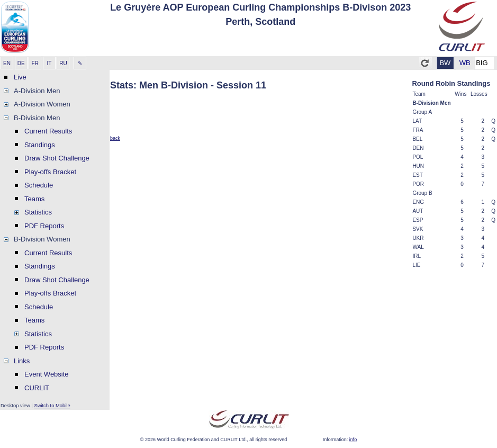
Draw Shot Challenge (57, 158)
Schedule (39, 185)
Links (22, 361)
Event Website (47, 374)
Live (20, 77)
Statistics (38, 212)
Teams (34, 199)
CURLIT (37, 388)
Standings (40, 145)
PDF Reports (44, 226)
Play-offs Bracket (50, 172)
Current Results (48, 131)
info (353, 440)
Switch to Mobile (52, 405)
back (115, 138)
